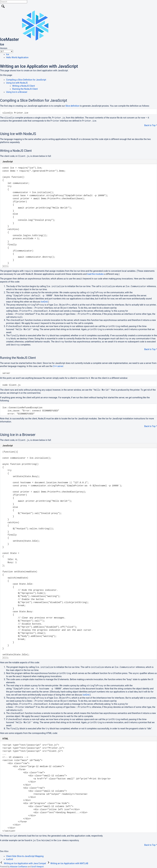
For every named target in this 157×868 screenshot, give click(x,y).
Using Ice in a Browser (17, 92)
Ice (8, 54)
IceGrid (44, 302)
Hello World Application (17, 57)
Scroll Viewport (37, 867)
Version (4, 48)
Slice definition (72, 106)
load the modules (96, 274)
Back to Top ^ (151, 125)
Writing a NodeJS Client (24, 86)
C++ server (58, 366)
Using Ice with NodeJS (17, 83)
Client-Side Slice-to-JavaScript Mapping (25, 856)
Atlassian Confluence (19, 867)
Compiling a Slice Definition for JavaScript (26, 80)
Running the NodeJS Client (25, 89)
